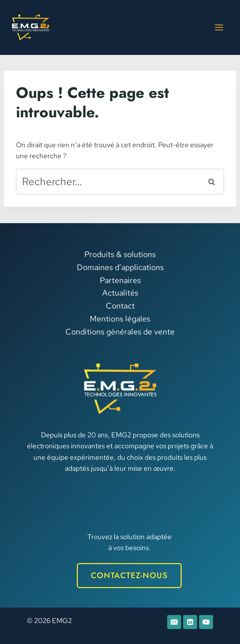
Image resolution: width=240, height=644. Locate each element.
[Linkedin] (190, 622)
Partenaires (120, 280)
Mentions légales (120, 319)
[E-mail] (174, 622)
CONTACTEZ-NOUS (129, 575)
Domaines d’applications (120, 267)
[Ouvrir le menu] (219, 27)
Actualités (120, 293)
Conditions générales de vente (120, 332)
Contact (120, 306)
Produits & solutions (120, 254)
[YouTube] (206, 622)
